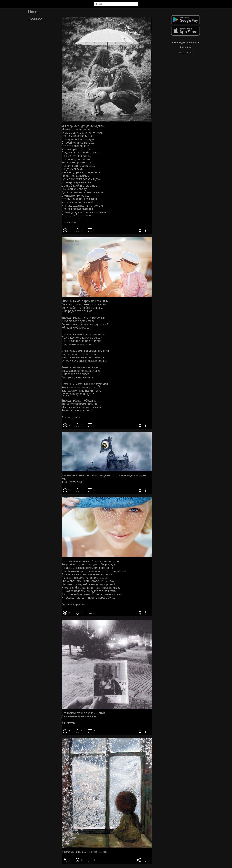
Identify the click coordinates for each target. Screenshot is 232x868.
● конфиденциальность (185, 42)
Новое (34, 12)
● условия (185, 47)
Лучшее (35, 19)
